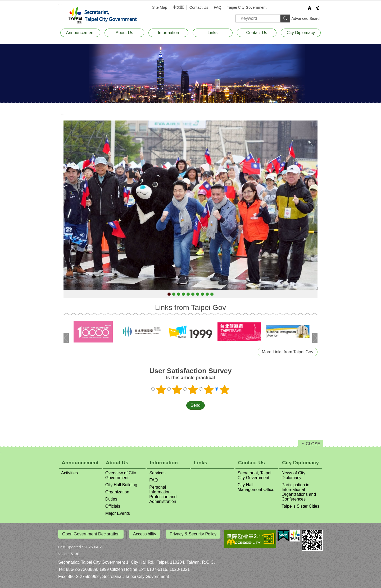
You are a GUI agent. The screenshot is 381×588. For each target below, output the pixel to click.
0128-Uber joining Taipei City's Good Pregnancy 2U (183, 294)
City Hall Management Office (256, 487)
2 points (177, 390)
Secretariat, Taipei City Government (106, 15)
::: (60, 4)
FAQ (218, 7)
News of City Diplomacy (293, 475)
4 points (209, 390)
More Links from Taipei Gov (288, 352)
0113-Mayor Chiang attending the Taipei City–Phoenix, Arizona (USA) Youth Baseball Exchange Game (179, 294)
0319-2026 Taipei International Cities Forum (198, 294)
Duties (111, 499)
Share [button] (317, 8)
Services (157, 473)
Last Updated (70, 545)
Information (169, 33)
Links (213, 33)
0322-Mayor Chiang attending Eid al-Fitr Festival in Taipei (212, 294)
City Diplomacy (301, 33)
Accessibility (145, 534)
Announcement (80, 33)
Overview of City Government (121, 475)
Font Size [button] (310, 8)
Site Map (160, 7)
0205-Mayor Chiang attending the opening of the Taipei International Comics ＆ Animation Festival (188, 294)
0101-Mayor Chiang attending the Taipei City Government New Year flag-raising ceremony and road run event (169, 294)
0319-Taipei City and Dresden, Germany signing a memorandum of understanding (207, 294)
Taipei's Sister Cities (300, 506)
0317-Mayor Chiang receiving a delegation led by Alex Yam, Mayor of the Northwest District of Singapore (193, 294)
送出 (181, 405)
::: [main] (63, 115)
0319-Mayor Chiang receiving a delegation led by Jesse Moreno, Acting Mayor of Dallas (202, 294)
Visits (63, 552)
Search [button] (285, 18)
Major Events (118, 513)
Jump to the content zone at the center (3, 3)
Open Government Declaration (91, 534)
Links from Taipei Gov (191, 307)
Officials (113, 506)
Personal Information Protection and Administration (163, 494)
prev (66, 338)
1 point (161, 390)
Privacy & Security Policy (193, 534)
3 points (193, 390)
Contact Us (199, 7)
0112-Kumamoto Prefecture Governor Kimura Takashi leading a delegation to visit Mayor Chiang (174, 294)
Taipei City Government (247, 7)
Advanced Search (306, 18)
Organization (117, 492)
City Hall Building (121, 485)
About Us (124, 33)
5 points (225, 390)
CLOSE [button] (313, 444)
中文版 (178, 7)
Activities (69, 473)
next (315, 338)
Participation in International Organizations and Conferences (299, 492)
